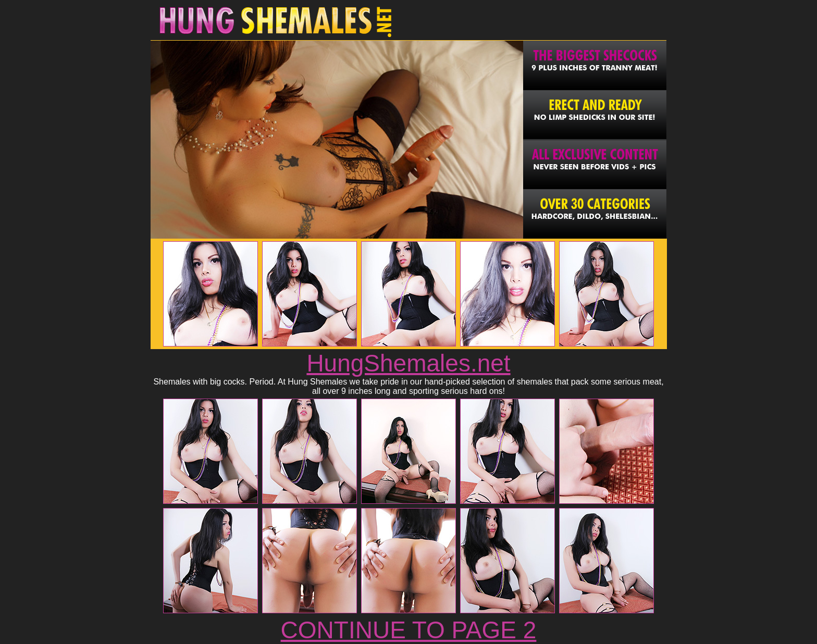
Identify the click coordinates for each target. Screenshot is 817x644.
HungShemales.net (408, 363)
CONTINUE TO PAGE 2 (409, 630)
